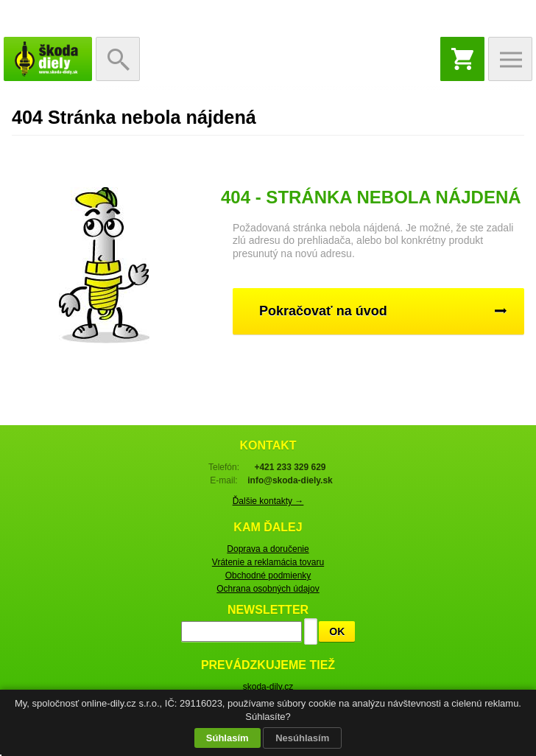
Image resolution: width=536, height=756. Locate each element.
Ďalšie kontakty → (268, 501)
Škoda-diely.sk (48, 59)
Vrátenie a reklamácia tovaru (268, 562)
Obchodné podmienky (268, 575)
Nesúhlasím (302, 738)
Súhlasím (228, 738)
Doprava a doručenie (268, 549)
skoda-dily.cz (268, 687)
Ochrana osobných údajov (268, 589)
